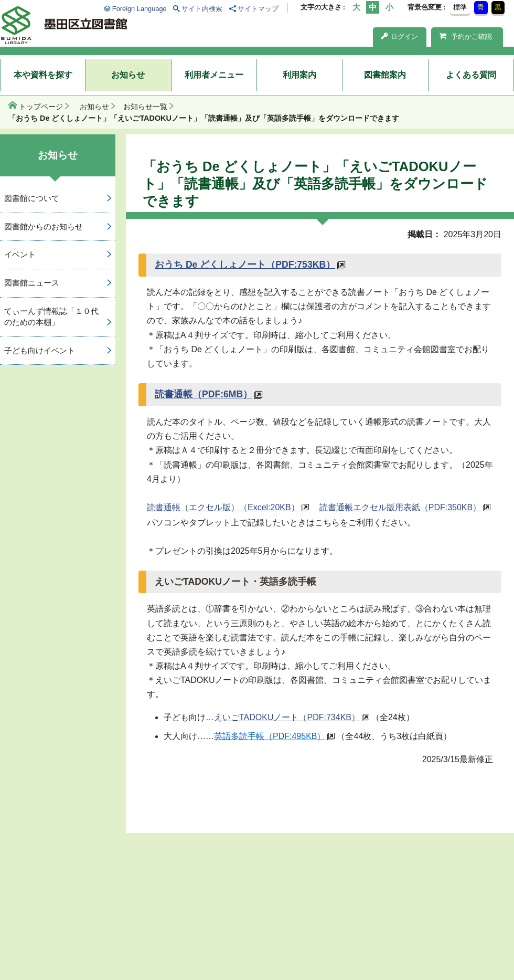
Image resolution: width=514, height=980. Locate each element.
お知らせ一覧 (145, 107)
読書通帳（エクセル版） (223, 507)
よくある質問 (471, 75)
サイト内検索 (202, 9)
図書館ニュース (32, 283)
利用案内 (299, 75)
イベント (20, 254)
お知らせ (128, 75)
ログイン (400, 36)
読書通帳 (204, 394)
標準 (460, 7)
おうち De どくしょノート (245, 265)
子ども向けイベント (40, 350)
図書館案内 (385, 75)
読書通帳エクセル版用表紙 (400, 507)
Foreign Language (140, 9)
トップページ (41, 107)
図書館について (32, 198)
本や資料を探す (43, 75)
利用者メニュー (214, 75)
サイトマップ (258, 9)
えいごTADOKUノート (287, 717)
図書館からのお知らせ (44, 226)
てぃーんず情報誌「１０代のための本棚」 (51, 317)
